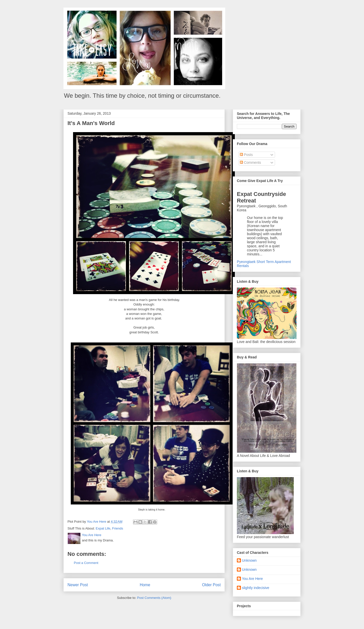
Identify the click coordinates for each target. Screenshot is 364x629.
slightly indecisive (256, 588)
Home (145, 585)
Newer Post (78, 585)
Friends (118, 528)
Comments (251, 163)
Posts (246, 155)
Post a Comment (86, 563)
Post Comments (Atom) (154, 598)
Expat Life (103, 528)
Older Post (211, 585)
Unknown (249, 560)
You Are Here (252, 579)
